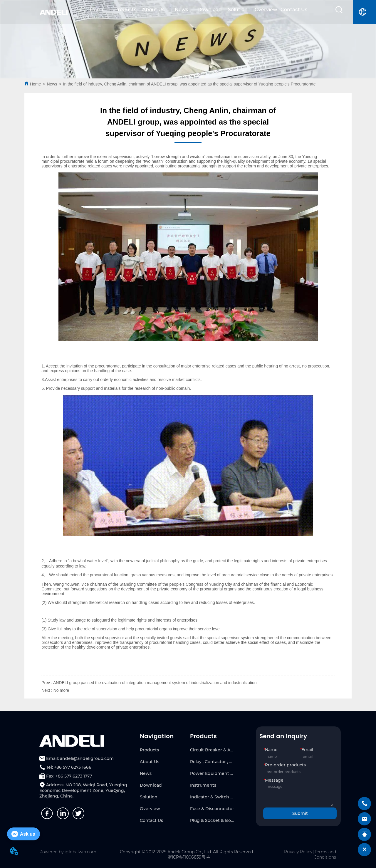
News (181, 10)
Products (125, 10)
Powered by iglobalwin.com (68, 852)
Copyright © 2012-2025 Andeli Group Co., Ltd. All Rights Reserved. (187, 852)
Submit (300, 813)
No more (61, 690)
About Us (153, 10)
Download (210, 10)
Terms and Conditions (325, 854)
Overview (266, 10)
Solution (238, 10)
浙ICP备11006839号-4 (189, 857)
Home (97, 10)
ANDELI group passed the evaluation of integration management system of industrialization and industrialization (155, 683)
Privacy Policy (298, 852)
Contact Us (294, 10)
